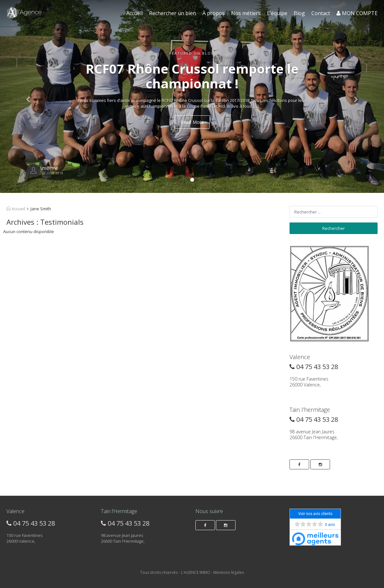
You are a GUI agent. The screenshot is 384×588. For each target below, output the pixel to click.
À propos (214, 13)
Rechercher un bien (173, 13)
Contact (321, 13)
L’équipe (277, 13)
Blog (299, 13)
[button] (29, 96)
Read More (192, 122)
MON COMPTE (357, 13)
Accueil (134, 13)
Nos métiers (246, 13)
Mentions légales (229, 572)
